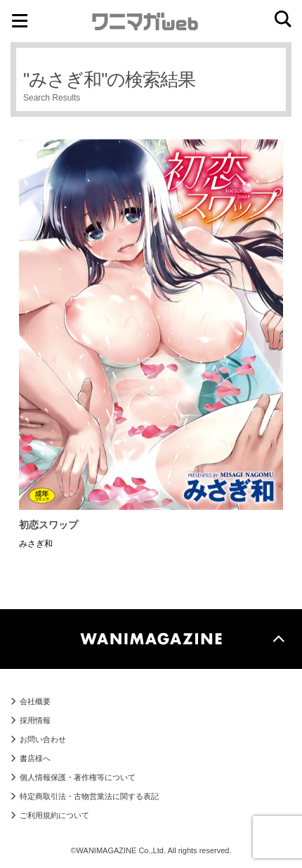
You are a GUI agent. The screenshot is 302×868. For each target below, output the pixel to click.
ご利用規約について (54, 815)
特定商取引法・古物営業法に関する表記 (89, 796)
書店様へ (35, 758)
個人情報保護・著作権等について (78, 777)
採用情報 (35, 720)
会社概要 (35, 701)
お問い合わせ (43, 739)
